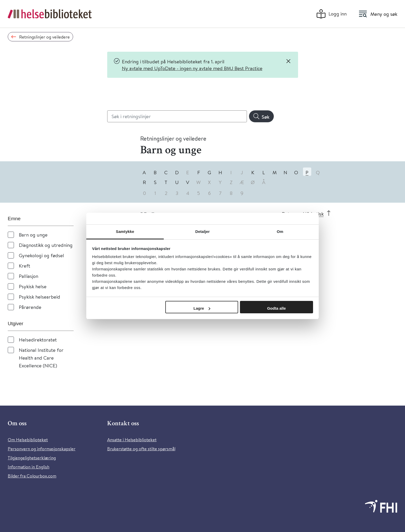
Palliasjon (29, 276)
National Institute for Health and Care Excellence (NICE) (41, 358)
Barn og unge (33, 235)
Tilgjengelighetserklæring (32, 458)
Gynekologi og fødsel (41, 255)
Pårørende (30, 307)
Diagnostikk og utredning (46, 245)
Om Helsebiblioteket (28, 440)
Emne (14, 219)
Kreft (25, 266)
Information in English (29, 467)
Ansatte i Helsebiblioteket (132, 440)
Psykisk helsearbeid (40, 297)
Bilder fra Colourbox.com (32, 476)
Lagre (202, 308)
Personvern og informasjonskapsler (42, 449)
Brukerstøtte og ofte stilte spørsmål (141, 449)
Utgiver (15, 324)
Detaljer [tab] (202, 231)
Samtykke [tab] (125, 231)
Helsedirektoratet (38, 340)
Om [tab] (280, 231)
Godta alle (277, 308)
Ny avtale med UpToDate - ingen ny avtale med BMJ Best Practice (192, 68)
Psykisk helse (33, 286)
